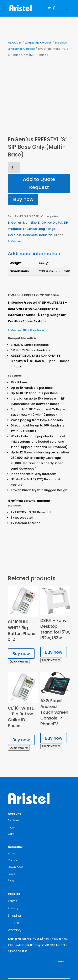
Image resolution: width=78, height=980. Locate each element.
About (12, 853)
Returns (13, 923)
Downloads (16, 867)
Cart (11, 834)
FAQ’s (12, 874)
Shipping (14, 916)
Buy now (23, 199)
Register (14, 820)
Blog (11, 880)
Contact (13, 860)
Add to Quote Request (39, 183)
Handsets (30, 235)
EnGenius (15, 241)
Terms (12, 901)
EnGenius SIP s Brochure (26, 330)
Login (11, 827)
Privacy (13, 908)
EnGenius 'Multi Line (22, 223)
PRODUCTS (15, 43)
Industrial (46, 235)
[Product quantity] (14, 168)
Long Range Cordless (38, 43)
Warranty (15, 930)
